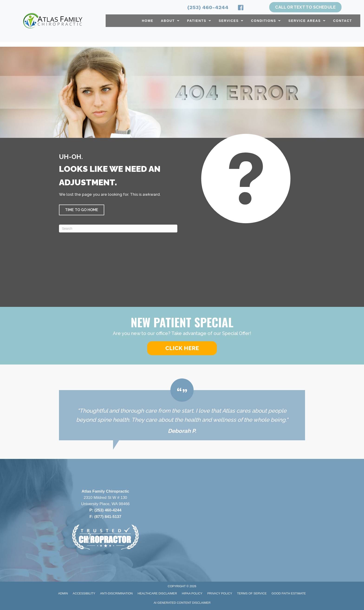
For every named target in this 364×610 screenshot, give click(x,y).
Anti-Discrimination (116, 593)
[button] (82, 210)
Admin (63, 593)
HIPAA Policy (192, 593)
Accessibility (84, 593)
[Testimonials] (182, 409)
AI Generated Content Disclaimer (182, 603)
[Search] (118, 229)
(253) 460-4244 (208, 7)
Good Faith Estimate (289, 593)
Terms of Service (252, 593)
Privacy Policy (220, 593)
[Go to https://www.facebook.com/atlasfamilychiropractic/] (241, 8)
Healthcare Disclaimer (157, 593)
